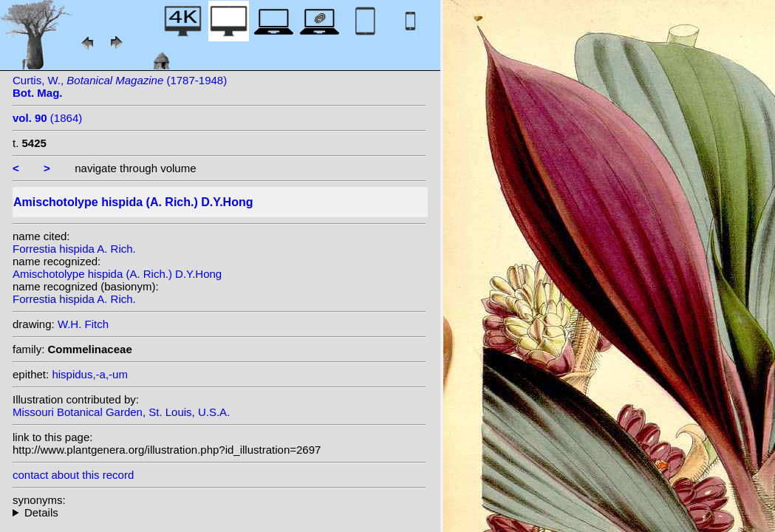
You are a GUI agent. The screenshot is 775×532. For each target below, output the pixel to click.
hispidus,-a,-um (90, 374)
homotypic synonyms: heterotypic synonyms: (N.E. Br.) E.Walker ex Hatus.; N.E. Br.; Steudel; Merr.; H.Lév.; (219, 512)
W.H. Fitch (83, 324)
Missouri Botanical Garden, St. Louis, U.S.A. (121, 412)
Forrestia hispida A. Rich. (74, 249)
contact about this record (73, 475)
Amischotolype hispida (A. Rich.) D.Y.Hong (117, 274)
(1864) (47, 118)
